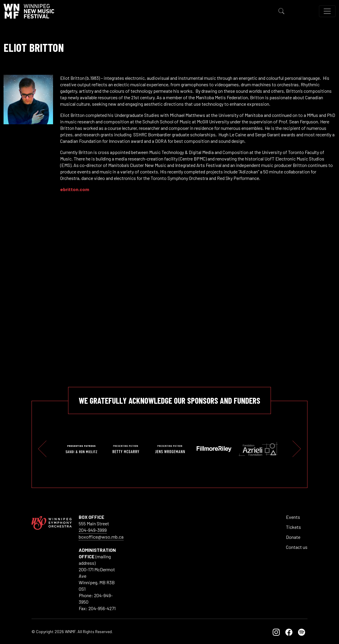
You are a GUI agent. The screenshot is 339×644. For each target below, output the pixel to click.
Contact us (297, 547)
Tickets (293, 527)
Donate (293, 537)
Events (293, 517)
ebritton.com (75, 189)
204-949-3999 (93, 530)
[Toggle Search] (282, 11)
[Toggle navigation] (327, 11)
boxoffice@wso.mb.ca (101, 537)
